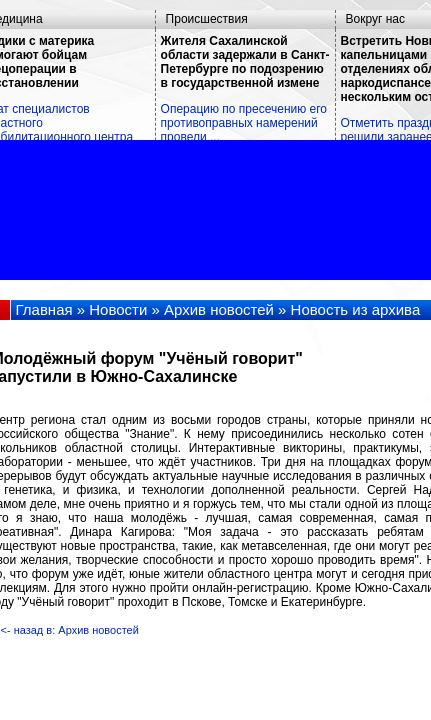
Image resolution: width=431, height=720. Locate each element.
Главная (44, 309)
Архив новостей (219, 309)
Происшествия (207, 19)
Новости (118, 309)
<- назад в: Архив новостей (70, 630)
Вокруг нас (375, 19)
